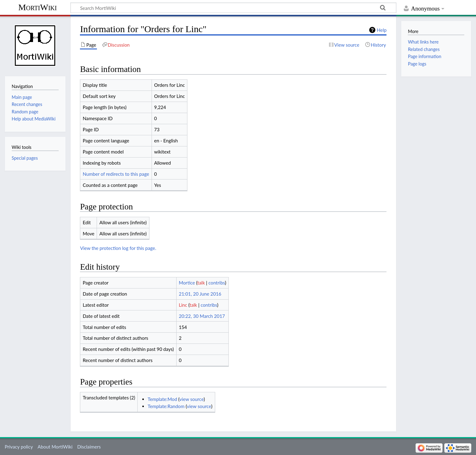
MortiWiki (38, 7)
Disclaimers (89, 447)
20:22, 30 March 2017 (202, 316)
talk (201, 283)
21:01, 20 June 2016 (200, 294)
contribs (217, 283)
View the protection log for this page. (118, 248)
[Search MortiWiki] (233, 8)
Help (382, 30)
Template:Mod (162, 399)
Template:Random (166, 406)
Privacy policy (19, 447)
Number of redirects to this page (116, 174)
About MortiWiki (55, 447)
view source (192, 399)
